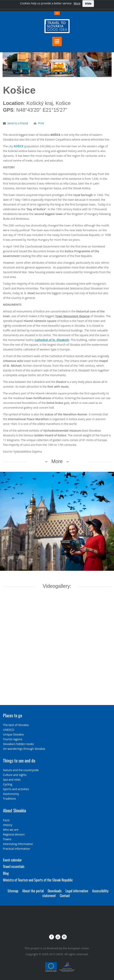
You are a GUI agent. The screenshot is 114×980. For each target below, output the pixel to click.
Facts (6, 820)
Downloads (55, 891)
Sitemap (13, 891)
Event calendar (12, 860)
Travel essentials (14, 866)
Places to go (22, 72)
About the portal (33, 891)
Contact (65, 895)
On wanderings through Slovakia (24, 749)
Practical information (16, 849)
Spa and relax (12, 780)
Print (41, 123)
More (77, 3)
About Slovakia (14, 810)
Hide (88, 3)
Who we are (11, 830)
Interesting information (18, 844)
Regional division (14, 834)
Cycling (8, 784)
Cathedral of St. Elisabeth (52, 340)
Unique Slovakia (13, 734)
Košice (65, 72)
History (8, 825)
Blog (6, 873)
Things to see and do (19, 760)
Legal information (77, 891)
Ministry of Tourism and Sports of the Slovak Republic (38, 880)
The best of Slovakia (45, 72)
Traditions (10, 799)
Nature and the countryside (21, 770)
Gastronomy (11, 794)
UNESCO (9, 730)
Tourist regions (13, 739)
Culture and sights (15, 775)
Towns (7, 839)
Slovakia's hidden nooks (18, 744)
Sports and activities (16, 789)
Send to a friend (18, 123)
